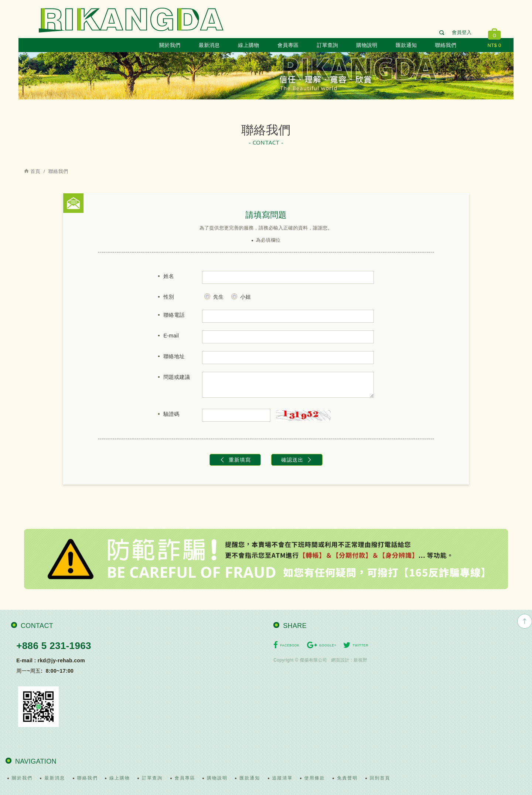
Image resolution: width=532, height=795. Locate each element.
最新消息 (209, 45)
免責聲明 (347, 778)
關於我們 (170, 45)
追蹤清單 (283, 778)
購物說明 (367, 45)
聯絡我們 (446, 45)
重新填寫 (235, 460)
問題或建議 (177, 377)
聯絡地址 (174, 356)
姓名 (169, 276)
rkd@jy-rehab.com (61, 660)
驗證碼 (172, 414)
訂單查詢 (328, 45)
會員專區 (288, 45)
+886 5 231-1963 (54, 646)
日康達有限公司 (131, 20)
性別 (169, 297)
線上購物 (248, 45)
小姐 (241, 296)
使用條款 (315, 778)
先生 (214, 296)
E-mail (171, 336)
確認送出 (297, 460)
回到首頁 (380, 778)
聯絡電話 (174, 315)
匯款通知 (406, 45)
